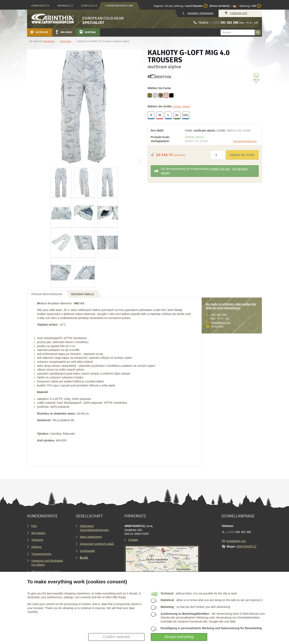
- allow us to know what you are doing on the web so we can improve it (211, 600)
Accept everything (179, 637)
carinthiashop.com (119, 6)
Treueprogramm (41, 554)
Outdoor (39, 32)
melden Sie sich (220, 169)
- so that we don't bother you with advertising (195, 607)
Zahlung (36, 547)
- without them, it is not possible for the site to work (199, 593)
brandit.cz (65, 6)
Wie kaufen (38, 533)
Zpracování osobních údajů (97, 544)
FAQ (34, 526)
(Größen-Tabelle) (181, 107)
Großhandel (87, 551)
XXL (186, 116)
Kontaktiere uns (221, 323)
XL (177, 116)
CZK (256, 6)
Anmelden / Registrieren (200, 13)
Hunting (87, 32)
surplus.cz (89, 6)
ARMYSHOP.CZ (246, 546)
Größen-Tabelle (82, 294)
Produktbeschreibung (47, 294)
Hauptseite (49, 41)
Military (63, 32)
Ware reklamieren (91, 537)
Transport (37, 540)
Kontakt (133, 540)
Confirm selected (116, 637)
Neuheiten (66, 41)
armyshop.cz (40, 6)
